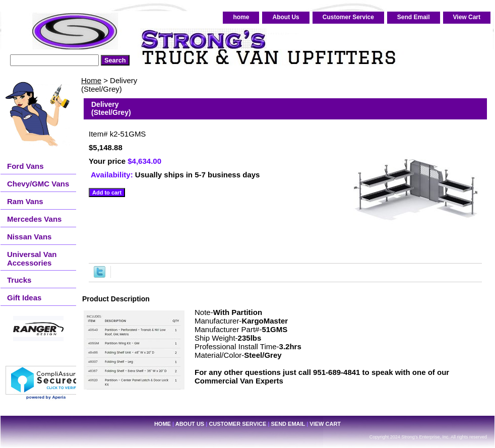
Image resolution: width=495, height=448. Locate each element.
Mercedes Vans (34, 219)
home (241, 17)
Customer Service (348, 17)
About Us (286, 17)
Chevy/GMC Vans (38, 184)
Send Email (414, 17)
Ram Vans (25, 201)
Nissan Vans (29, 237)
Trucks (19, 280)
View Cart (467, 17)
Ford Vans (25, 166)
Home (91, 80)
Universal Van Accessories (32, 259)
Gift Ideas (24, 298)
